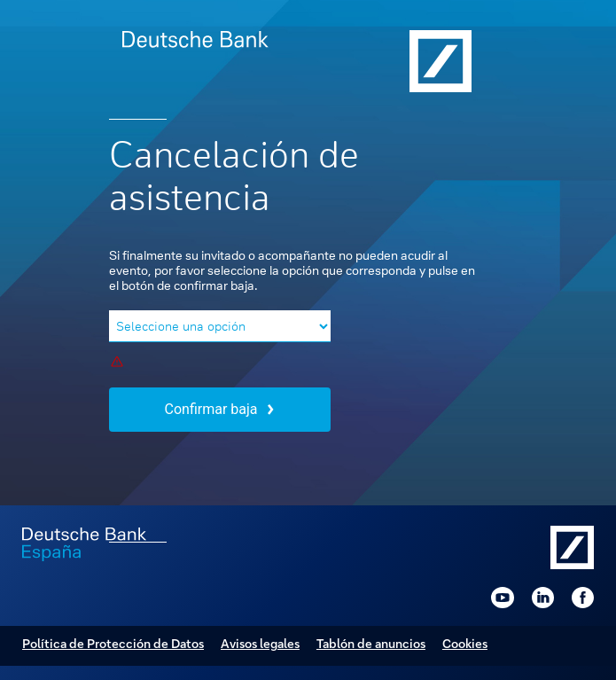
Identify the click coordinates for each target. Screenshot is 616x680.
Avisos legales (260, 643)
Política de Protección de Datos (113, 643)
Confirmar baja (220, 409)
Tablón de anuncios (371, 643)
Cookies (465, 643)
